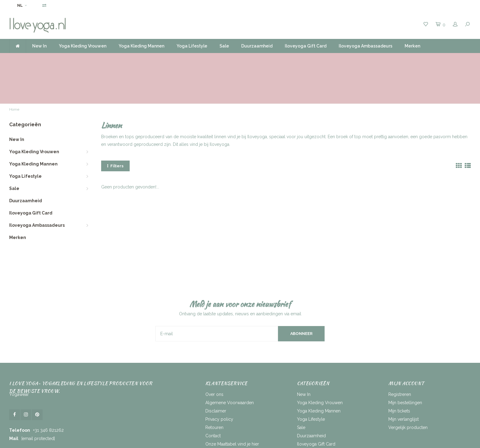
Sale (224, 46)
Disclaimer (216, 372)
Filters (115, 127)
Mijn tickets (399, 372)
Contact (213, 397)
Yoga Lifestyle (192, 46)
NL (22, 5)
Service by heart (451, 59)
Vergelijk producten (408, 389)
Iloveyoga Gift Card (306, 46)
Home (14, 71)
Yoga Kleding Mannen (141, 46)
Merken (412, 46)
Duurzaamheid (257, 46)
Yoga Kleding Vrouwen (83, 46)
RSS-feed (215, 414)
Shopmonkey (255, 441)
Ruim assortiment (347, 59)
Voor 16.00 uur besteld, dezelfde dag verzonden (62, 59)
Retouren (214, 389)
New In (39, 46)
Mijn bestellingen (405, 364)
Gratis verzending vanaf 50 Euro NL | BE (221, 59)
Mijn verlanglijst (404, 381)
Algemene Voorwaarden (230, 364)
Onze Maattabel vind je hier (232, 405)
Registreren (400, 356)
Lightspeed (210, 441)
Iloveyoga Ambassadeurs (366, 46)
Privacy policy (219, 381)
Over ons (214, 356)
